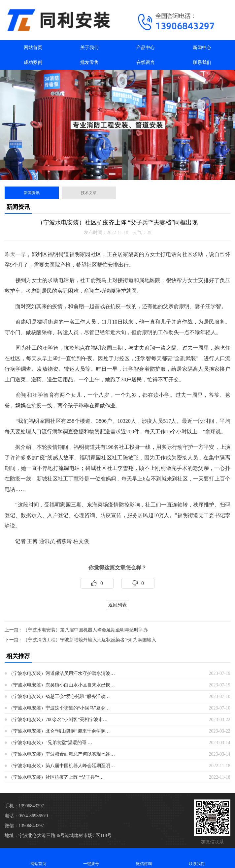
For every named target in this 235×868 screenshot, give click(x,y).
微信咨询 (144, 858)
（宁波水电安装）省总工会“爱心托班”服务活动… (59, 696)
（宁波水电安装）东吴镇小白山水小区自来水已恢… (62, 685)
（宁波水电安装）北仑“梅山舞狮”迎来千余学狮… (59, 731)
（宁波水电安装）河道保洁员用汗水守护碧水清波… (62, 673)
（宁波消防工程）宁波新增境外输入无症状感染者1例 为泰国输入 (90, 640)
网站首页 (33, 48)
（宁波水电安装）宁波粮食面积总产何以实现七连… (62, 754)
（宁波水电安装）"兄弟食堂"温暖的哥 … (50, 743)
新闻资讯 (32, 193)
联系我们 (202, 62)
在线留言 (146, 62)
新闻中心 (202, 48)
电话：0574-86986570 (26, 816)
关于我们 (89, 48)
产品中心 (146, 48)
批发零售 (89, 62)
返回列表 (117, 605)
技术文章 (89, 193)
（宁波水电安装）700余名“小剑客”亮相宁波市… (58, 720)
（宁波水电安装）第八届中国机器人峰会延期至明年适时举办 (85, 630)
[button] (112, 174)
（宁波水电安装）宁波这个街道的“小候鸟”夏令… (59, 708)
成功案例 (33, 62)
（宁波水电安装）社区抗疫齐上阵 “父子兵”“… (56, 777)
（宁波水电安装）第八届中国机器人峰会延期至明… (62, 766)
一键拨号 (91, 858)
